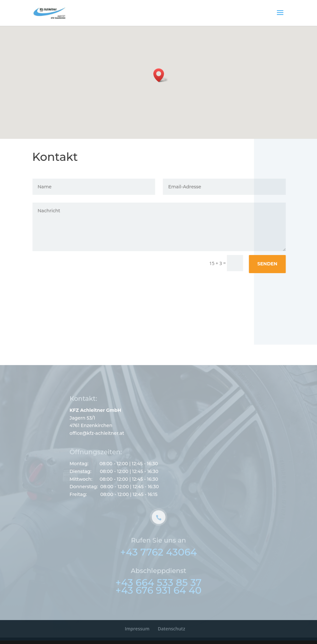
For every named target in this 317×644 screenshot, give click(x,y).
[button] (161, 75)
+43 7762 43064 (158, 559)
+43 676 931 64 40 (158, 598)
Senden (269, 264)
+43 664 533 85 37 (158, 590)
